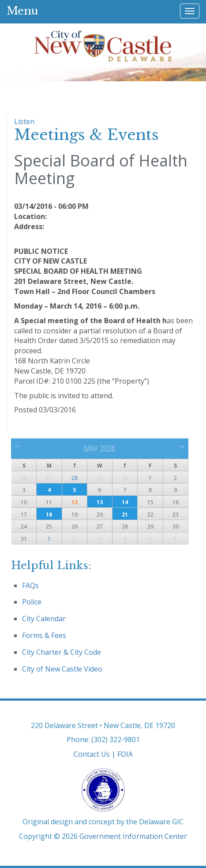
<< (17, 446)
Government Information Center (133, 836)
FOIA (125, 754)
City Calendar (44, 619)
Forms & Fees (44, 635)
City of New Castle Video (62, 669)
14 (125, 502)
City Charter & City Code (62, 652)
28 (75, 478)
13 (100, 502)
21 (125, 515)
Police (32, 602)
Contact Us (92, 754)
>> (182, 446)
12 (75, 502)
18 (49, 515)
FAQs (30, 585)
